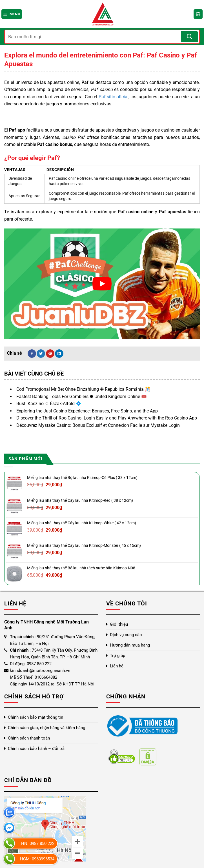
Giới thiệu (119, 624)
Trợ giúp (117, 656)
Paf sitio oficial (114, 97)
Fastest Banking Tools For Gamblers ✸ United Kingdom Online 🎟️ (82, 397)
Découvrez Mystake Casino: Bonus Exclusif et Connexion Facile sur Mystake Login (98, 425)
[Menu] (12, 14)
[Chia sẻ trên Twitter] (41, 354)
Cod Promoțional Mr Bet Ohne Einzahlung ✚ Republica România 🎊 (83, 389)
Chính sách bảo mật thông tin (36, 717)
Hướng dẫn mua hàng (130, 645)
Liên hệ (117, 666)
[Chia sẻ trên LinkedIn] (59, 354)
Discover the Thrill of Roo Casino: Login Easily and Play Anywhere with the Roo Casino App (107, 418)
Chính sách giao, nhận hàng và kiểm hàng (46, 728)
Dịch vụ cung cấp (126, 635)
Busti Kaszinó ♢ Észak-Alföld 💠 (49, 404)
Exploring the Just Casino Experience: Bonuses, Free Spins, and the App (87, 411)
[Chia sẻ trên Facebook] (32, 354)
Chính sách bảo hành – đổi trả (36, 749)
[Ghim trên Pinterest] (50, 354)
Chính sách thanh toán (29, 738)
